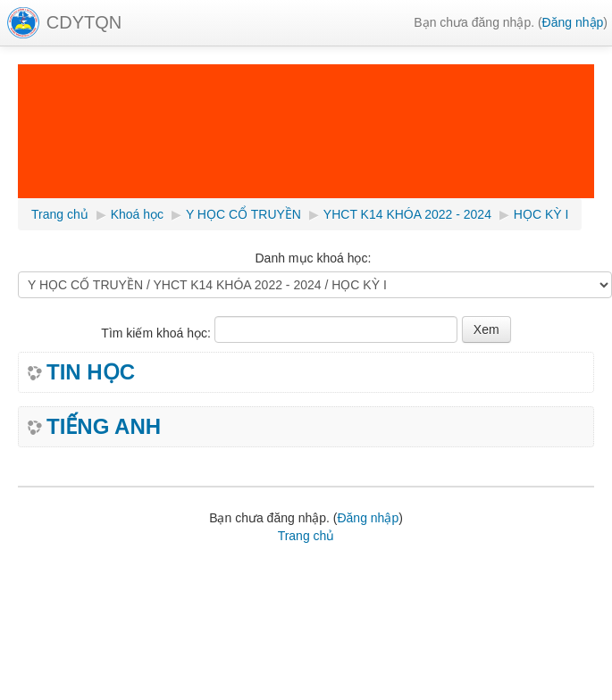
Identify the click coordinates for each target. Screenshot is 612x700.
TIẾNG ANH (104, 427)
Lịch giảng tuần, (63, 566)
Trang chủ (306, 536)
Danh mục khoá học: (313, 258)
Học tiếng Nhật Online (182, 584)
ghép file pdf (87, 584)
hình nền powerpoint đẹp (313, 584)
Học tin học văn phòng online (405, 566)
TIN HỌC (91, 372)
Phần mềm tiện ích (272, 566)
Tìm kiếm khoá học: (157, 333)
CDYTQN (84, 22)
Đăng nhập (573, 22)
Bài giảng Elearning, (163, 566)
